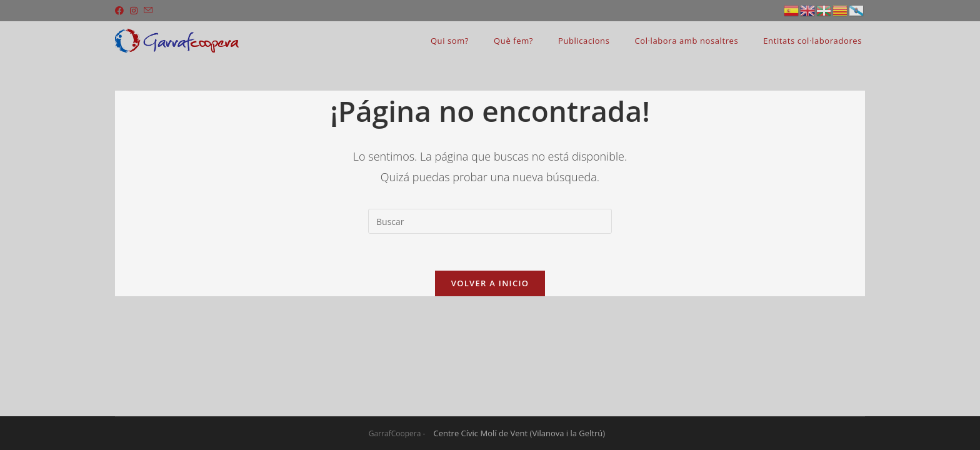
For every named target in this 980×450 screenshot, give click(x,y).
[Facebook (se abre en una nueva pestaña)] (121, 11)
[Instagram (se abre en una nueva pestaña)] (134, 11)
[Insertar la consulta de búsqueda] (490, 221)
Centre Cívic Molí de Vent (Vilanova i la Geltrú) (520, 433)
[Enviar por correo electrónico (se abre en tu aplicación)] (148, 11)
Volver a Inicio (490, 284)
